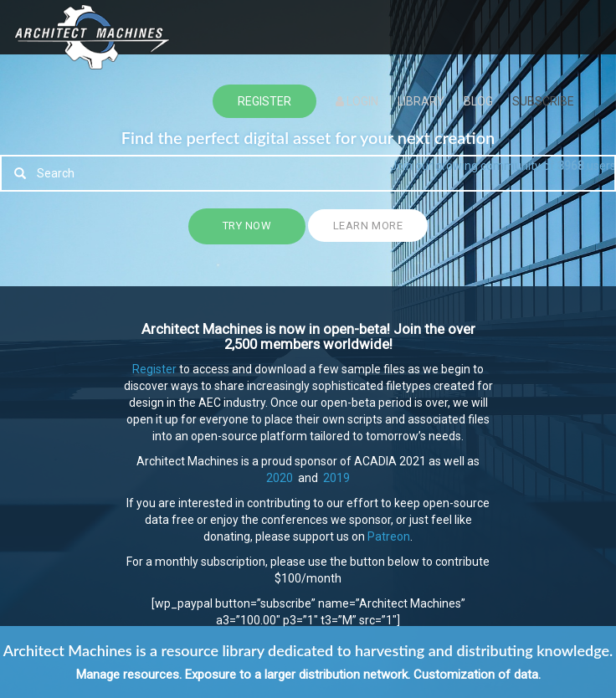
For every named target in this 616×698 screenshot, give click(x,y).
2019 (335, 478)
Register (154, 369)
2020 (280, 478)
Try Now (247, 226)
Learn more (368, 226)
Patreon (389, 536)
